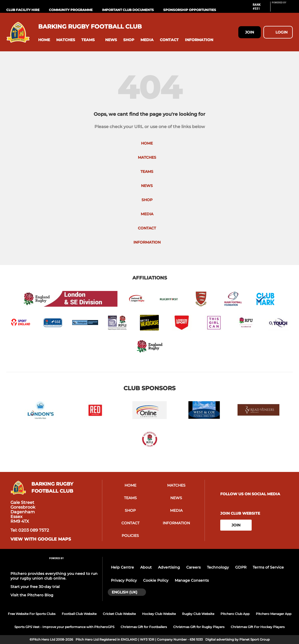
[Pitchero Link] (282, 9)
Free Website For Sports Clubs (32, 614)
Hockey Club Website (159, 614)
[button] (44, 40)
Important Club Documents (128, 10)
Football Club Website (79, 614)
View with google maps (41, 539)
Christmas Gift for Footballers (144, 627)
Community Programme (71, 10)
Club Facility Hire (23, 10)
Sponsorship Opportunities (190, 10)
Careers (193, 567)
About (146, 567)
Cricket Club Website (119, 614)
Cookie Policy (156, 580)
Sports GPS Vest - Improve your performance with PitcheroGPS (64, 627)
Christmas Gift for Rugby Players (199, 627)
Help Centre (122, 567)
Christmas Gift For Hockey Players (258, 627)
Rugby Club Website (198, 614)
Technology (218, 567)
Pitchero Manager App (274, 614)
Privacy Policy (124, 580)
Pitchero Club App (235, 614)
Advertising (169, 567)
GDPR (241, 567)
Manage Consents (192, 580)
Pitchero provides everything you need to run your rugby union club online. (54, 576)
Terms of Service (268, 567)
